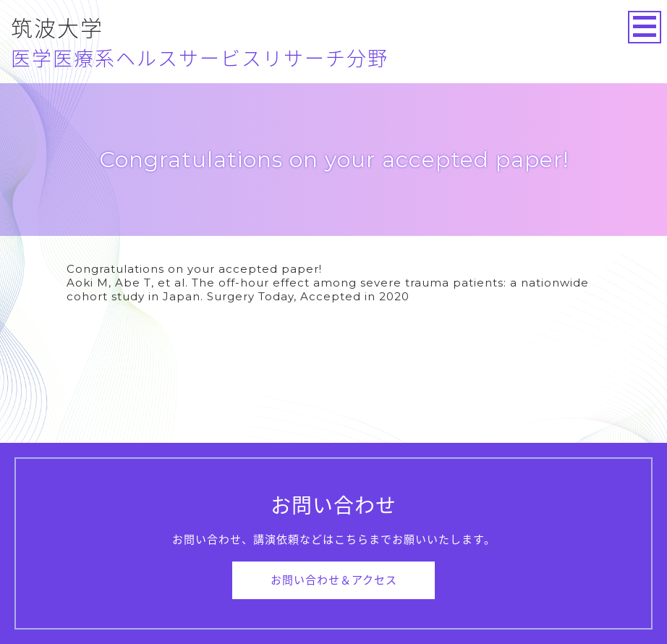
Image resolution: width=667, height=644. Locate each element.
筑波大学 (200, 43)
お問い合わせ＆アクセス (334, 580)
